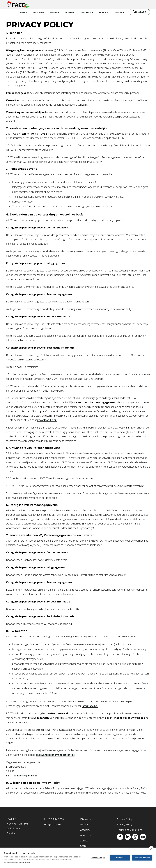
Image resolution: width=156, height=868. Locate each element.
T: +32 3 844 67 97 (54, 819)
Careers (119, 12)
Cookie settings (98, 858)
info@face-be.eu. (47, 420)
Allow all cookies (142, 858)
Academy (70, 12)
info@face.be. (90, 706)
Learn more (24, 863)
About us (85, 835)
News (23, 12)
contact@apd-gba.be (26, 776)
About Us (87, 12)
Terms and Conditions (130, 830)
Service (103, 12)
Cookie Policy (125, 819)
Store (83, 846)
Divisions (38, 12)
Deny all (120, 858)
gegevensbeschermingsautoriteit (55, 755)
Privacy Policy (125, 825)
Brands (54, 12)
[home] (18, 4)
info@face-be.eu (53, 825)
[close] (151, 849)
